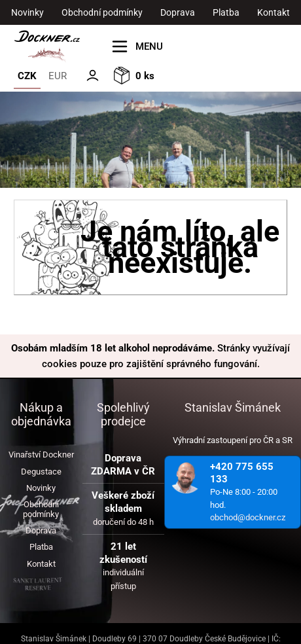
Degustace (41, 472)
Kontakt (274, 12)
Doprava (178, 12)
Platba (226, 12)
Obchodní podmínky (102, 12)
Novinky (27, 12)
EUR (58, 76)
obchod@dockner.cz (248, 517)
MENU (149, 46)
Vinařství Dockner (41, 455)
